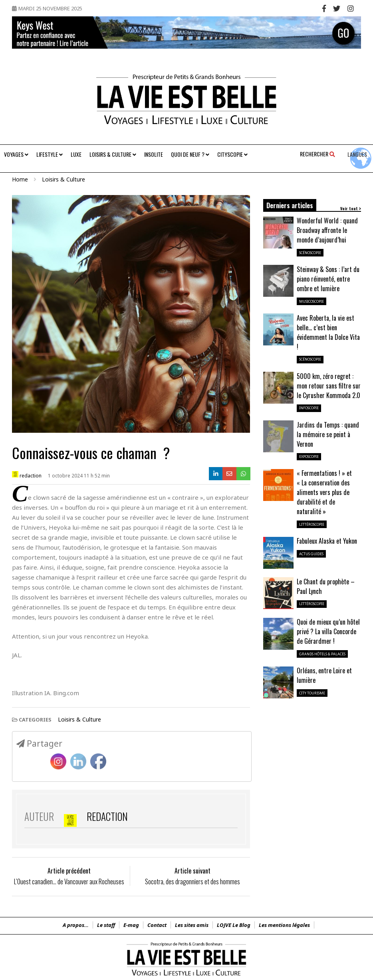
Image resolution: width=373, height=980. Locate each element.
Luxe (76, 154)
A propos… (76, 925)
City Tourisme (312, 693)
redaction (27, 475)
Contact (157, 925)
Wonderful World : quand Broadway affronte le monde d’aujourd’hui (327, 230)
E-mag (131, 925)
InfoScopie (309, 408)
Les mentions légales (284, 925)
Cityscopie (232, 154)
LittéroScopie (312, 524)
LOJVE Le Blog (234, 925)
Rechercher (317, 154)
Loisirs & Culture (113, 154)
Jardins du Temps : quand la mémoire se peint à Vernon (328, 434)
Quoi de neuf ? (190, 154)
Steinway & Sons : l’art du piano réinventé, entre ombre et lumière (328, 279)
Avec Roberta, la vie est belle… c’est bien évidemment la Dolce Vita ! (328, 332)
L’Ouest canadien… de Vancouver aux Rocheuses (69, 882)
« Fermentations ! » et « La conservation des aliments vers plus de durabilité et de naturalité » (324, 492)
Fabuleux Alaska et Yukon (327, 541)
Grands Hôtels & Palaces (322, 654)
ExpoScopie (309, 456)
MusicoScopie (311, 301)
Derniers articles (290, 205)
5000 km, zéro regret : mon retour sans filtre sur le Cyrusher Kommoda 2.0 (329, 386)
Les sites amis (192, 925)
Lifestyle (50, 154)
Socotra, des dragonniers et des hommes (192, 882)
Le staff (106, 925)
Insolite (154, 154)
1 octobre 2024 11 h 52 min (79, 476)
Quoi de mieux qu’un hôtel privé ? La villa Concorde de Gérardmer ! (328, 631)
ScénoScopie (310, 253)
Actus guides (311, 554)
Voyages (16, 154)
